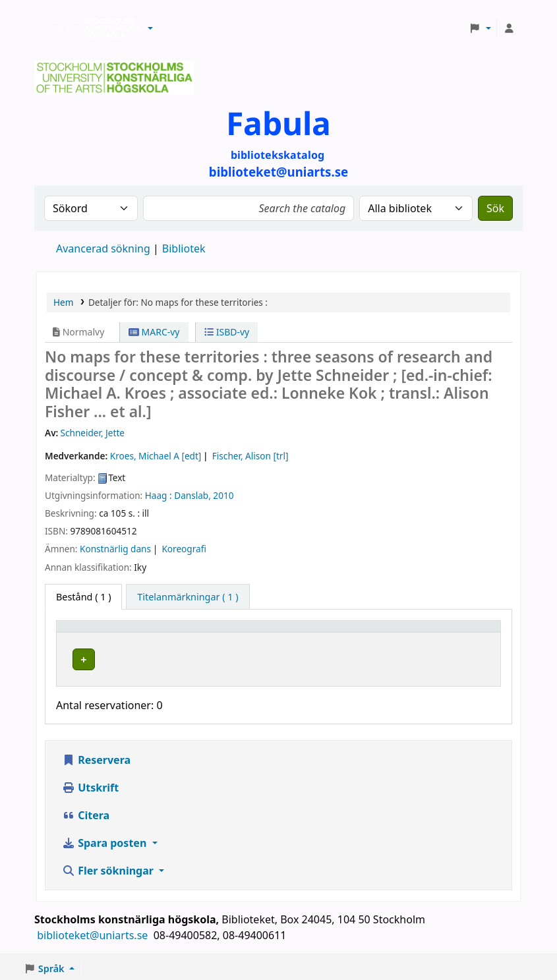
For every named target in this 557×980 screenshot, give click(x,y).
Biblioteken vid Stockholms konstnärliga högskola (86, 28)
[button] (150, 28)
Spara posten (105, 840)
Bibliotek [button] (194, 632)
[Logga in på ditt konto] (509, 28)
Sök (495, 208)
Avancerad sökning (103, 248)
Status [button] (449, 632)
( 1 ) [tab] (83, 597)
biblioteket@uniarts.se (94, 932)
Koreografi (184, 549)
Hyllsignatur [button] (354, 632)
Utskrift (90, 784)
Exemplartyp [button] (92, 632)
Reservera (96, 757)
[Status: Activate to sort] (465, 633)
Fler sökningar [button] (109, 867)
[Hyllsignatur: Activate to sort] (373, 633)
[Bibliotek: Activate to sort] (244, 633)
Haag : (159, 495)
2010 (223, 495)
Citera (86, 812)
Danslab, (192, 495)
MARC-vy (154, 332)
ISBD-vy (227, 332)
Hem (63, 302)
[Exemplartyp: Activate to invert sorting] (112, 633)
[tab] (188, 597)
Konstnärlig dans (115, 549)
